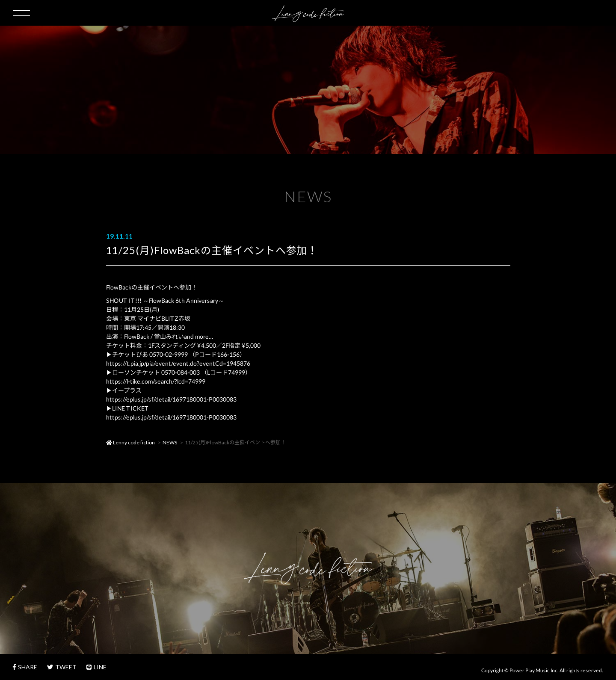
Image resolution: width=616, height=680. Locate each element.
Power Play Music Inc (533, 670)
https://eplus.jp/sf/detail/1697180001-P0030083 (171, 399)
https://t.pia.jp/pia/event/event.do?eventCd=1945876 (178, 363)
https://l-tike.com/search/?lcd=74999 (155, 381)
